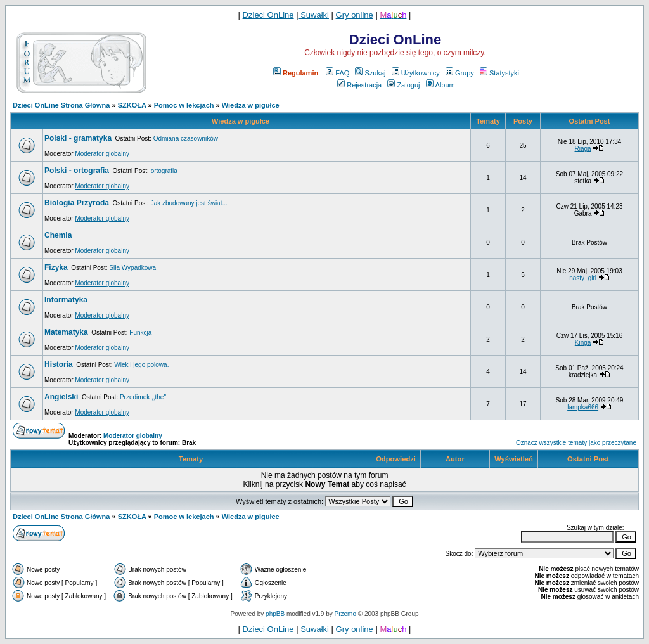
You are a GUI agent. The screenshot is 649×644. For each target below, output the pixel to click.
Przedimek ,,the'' (143, 397)
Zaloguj (403, 85)
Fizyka (56, 267)
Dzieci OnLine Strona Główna (61, 105)
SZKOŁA (132, 105)
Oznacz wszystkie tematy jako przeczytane (576, 443)
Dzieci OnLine (268, 15)
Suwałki (314, 15)
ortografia (164, 171)
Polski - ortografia (77, 171)
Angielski (61, 397)
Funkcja (140, 332)
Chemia (58, 235)
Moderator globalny (102, 154)
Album (440, 85)
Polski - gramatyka (78, 138)
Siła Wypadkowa (132, 268)
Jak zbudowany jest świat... (189, 203)
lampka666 (583, 407)
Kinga (583, 343)
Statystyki (499, 73)
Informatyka (66, 300)
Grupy (460, 73)
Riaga (583, 149)
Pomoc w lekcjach (184, 105)
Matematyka (66, 332)
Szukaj (370, 73)
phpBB (275, 614)
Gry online (355, 15)
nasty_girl (583, 278)
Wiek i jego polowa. (141, 365)
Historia (59, 364)
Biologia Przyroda (77, 203)
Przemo (345, 614)
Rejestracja (359, 85)
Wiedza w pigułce (251, 105)
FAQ (337, 73)
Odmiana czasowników (186, 138)
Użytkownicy (416, 73)
